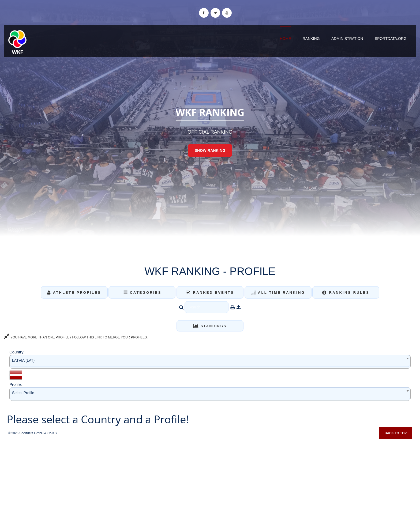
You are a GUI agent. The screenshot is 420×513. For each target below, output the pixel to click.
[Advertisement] (210, 474)
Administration (347, 39)
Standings (210, 326)
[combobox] (210, 362)
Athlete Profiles (74, 293)
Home (285, 39)
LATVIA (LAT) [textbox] (23, 360)
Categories (142, 293)
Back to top (396, 433)
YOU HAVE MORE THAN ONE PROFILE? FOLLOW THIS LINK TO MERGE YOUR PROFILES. (76, 337)
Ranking (311, 39)
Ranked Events (210, 293)
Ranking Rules (346, 293)
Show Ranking (210, 150)
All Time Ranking (278, 293)
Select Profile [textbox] (23, 393)
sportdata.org (391, 39)
